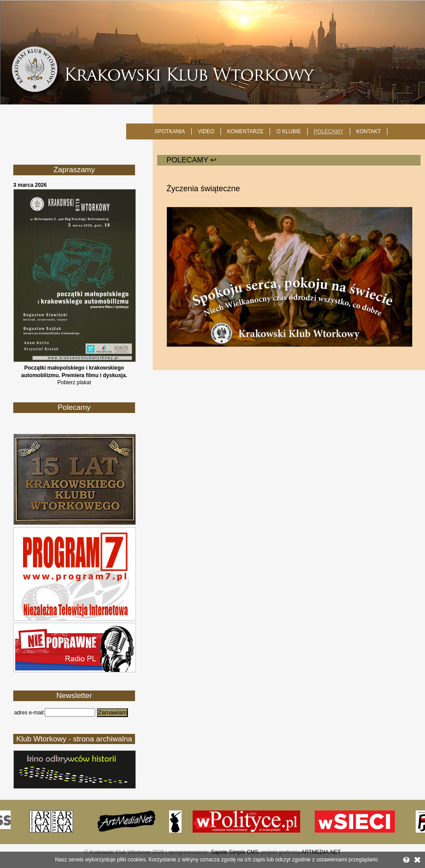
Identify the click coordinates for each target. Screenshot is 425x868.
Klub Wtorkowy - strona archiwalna (74, 739)
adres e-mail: (29, 713)
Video (206, 131)
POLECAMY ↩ (191, 160)
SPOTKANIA (170, 131)
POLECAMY (329, 131)
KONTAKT (369, 131)
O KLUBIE (288, 131)
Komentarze (245, 131)
